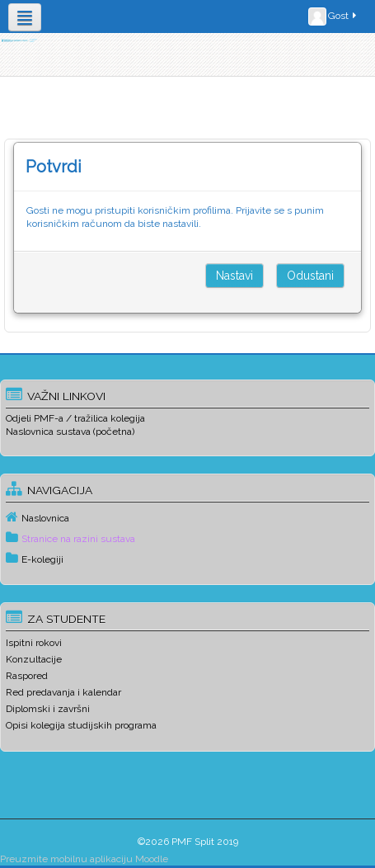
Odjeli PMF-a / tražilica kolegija (75, 418)
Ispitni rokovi (34, 643)
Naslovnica (45, 518)
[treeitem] (187, 517)
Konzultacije (34, 659)
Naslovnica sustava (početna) (70, 432)
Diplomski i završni (48, 709)
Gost (333, 17)
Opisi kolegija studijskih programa (81, 725)
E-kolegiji (42, 559)
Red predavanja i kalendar (63, 692)
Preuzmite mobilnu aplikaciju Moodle (84, 859)
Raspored (27, 676)
